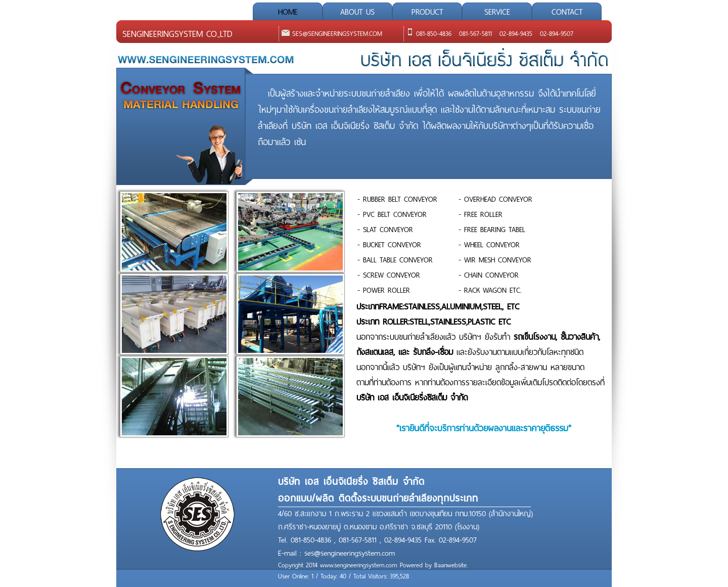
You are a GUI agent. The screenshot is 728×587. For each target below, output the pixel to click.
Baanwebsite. (451, 565)
